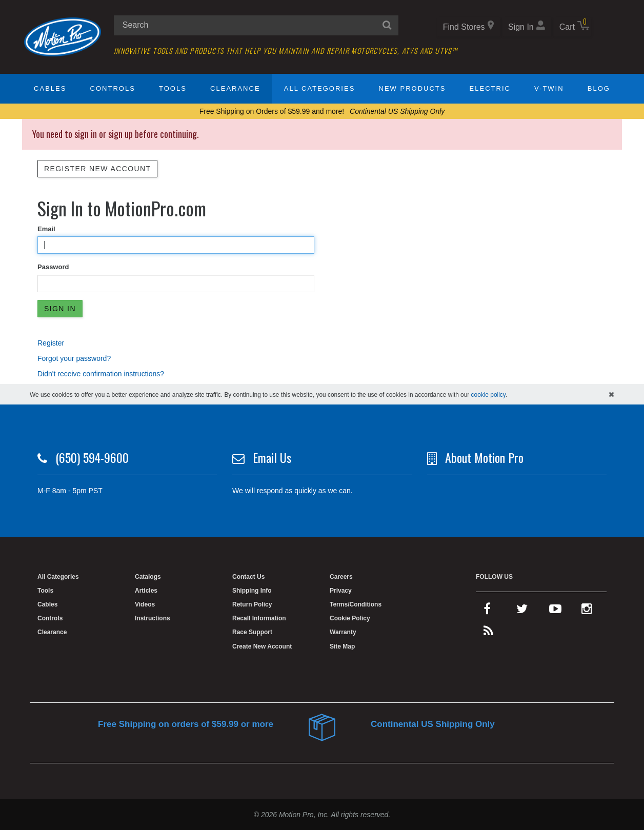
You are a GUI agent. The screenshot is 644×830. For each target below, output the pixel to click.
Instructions (153, 618)
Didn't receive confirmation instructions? (101, 374)
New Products (412, 88)
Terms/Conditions (356, 604)
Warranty (343, 632)
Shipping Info (252, 591)
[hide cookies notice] (611, 394)
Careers (341, 577)
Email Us (272, 457)
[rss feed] (488, 633)
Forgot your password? (74, 358)
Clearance (235, 88)
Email (46, 229)
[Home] (63, 36)
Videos (145, 604)
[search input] (256, 25)
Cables (50, 88)
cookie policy (488, 395)
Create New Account (262, 646)
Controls (113, 88)
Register (51, 343)
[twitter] (522, 611)
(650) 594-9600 (92, 457)
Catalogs (148, 577)
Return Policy (252, 604)
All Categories (320, 88)
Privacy (341, 591)
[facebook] (487, 611)
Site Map (342, 646)
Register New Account (97, 169)
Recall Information (259, 618)
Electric (490, 88)
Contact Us (248, 577)
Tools (173, 88)
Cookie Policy (350, 618)
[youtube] (555, 611)
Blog (599, 88)
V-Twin (549, 88)
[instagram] (587, 611)
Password (53, 267)
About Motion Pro (484, 457)
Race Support (252, 632)
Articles (146, 591)
